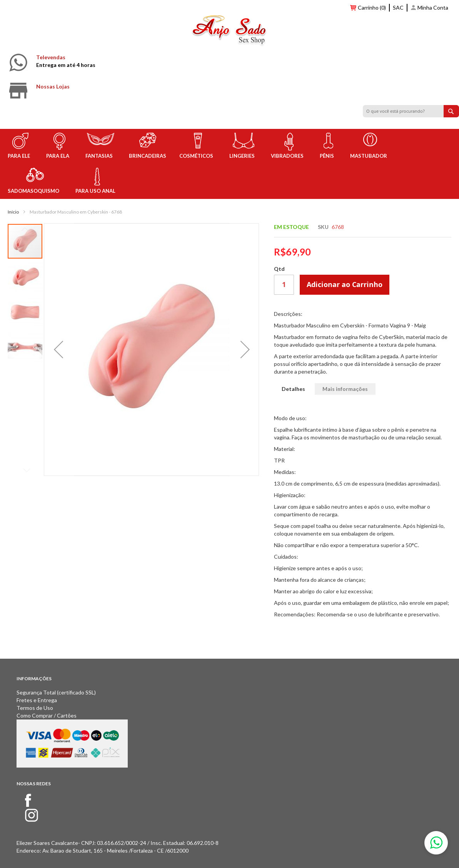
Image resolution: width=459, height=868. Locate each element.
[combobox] (411, 111)
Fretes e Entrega (37, 700)
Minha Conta (433, 8)
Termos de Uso (35, 708)
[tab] (293, 389)
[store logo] (229, 32)
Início (13, 212)
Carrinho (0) (372, 8)
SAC (398, 8)
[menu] (229, 164)
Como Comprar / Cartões (47, 715)
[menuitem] (20, 146)
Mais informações (345, 389)
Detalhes (293, 389)
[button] (58, 350)
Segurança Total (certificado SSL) (56, 692)
